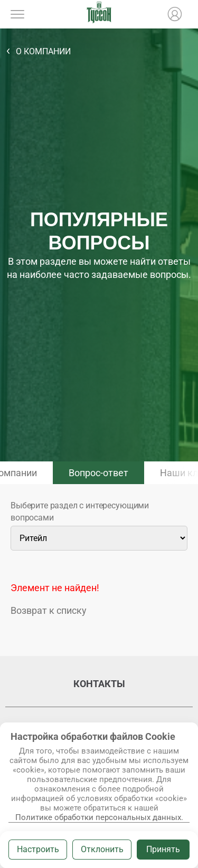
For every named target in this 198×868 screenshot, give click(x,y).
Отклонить (102, 849)
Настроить (38, 849)
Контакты (99, 684)
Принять (163, 849)
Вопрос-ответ (98, 473)
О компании (43, 51)
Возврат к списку (49, 610)
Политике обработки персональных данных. (99, 817)
